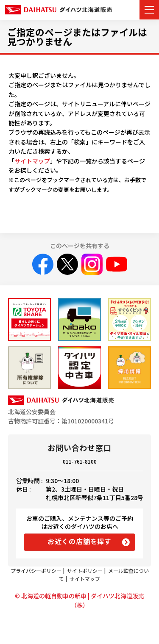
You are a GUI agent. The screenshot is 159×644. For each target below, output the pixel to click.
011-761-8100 (80, 461)
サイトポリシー (85, 571)
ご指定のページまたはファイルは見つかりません (77, 36)
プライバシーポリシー (36, 571)
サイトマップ (32, 161)
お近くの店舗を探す (79, 541)
